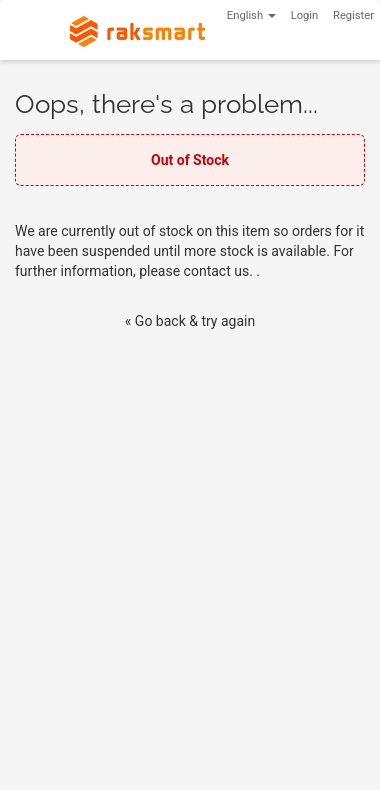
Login (305, 15)
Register (353, 15)
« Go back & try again (190, 321)
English (251, 15)
